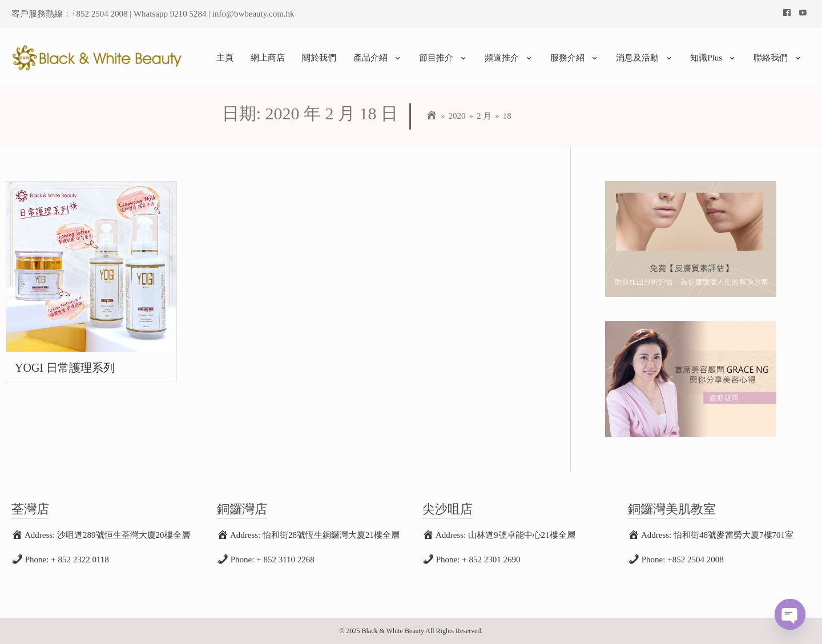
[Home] (432, 116)
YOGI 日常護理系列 (65, 368)
